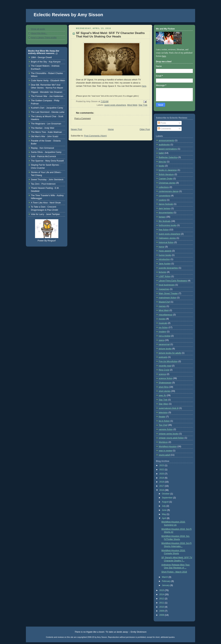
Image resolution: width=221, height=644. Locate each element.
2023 (162, 465)
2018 (162, 482)
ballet (161, 153)
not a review (165, 336)
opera (161, 340)
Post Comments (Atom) (95, 136)
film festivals (165, 221)
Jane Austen (165, 264)
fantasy (162, 217)
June (165, 510)
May (164, 514)
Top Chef (163, 425)
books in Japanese (168, 170)
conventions (164, 196)
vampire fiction (166, 429)
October (166, 494)
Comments (164, 129)
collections (164, 187)
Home (111, 129)
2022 (162, 470)
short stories (165, 391)
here (144, 86)
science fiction (165, 378)
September (168, 498)
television (163, 412)
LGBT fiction (165, 276)
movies (162, 319)
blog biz (162, 162)
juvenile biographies (168, 268)
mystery (162, 332)
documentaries (166, 213)
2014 (162, 594)
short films (164, 387)
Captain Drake (166, 179)
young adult (164, 455)
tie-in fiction (164, 421)
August (166, 502)
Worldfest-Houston (168, 446)
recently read (165, 366)
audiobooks (164, 145)
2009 (162, 611)
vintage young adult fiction (171, 438)
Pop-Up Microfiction (168, 361)
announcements (166, 140)
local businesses (167, 285)
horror (162, 247)
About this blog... (39, 33)
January (166, 585)
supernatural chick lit (169, 408)
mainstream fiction (167, 298)
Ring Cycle (164, 370)
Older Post (145, 129)
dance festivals (166, 204)
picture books (165, 349)
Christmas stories (167, 183)
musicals (163, 323)
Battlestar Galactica (168, 157)
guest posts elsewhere (115, 105)
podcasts (163, 357)
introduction (164, 259)
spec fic (162, 395)
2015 (162, 590)
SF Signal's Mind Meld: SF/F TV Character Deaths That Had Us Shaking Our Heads (110, 35)
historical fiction (166, 242)
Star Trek (143, 105)
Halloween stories (167, 238)
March (165, 577)
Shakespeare (165, 383)
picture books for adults (170, 353)
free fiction (164, 230)
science (162, 374)
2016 (162, 490)
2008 (162, 615)
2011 (162, 603)
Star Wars (164, 404)
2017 (162, 486)
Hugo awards (165, 251)
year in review (165, 451)
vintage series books (169, 434)
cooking (162, 200)
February (167, 581)
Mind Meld (132, 105)
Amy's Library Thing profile (44, 38)
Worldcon (163, 442)
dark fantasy (165, 208)
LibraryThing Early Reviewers (173, 281)
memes (162, 306)
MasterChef (164, 302)
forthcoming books (168, 225)
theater (162, 417)
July (164, 506)
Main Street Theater (168, 293)
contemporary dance (169, 191)
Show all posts (38, 29)
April (164, 518)
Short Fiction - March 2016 (174, 572)
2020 (162, 474)
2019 (162, 478)
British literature (166, 174)
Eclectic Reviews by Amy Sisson (68, 15)
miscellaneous (166, 315)
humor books (165, 255)
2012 (162, 599)
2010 (162, 607)
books (162, 166)
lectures (162, 272)
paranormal (164, 344)
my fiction (163, 327)
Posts (162, 123)
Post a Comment (83, 119)
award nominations (168, 149)
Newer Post (76, 129)
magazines (164, 289)
